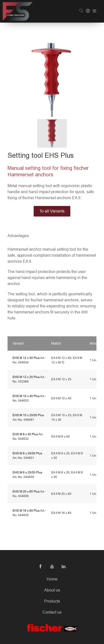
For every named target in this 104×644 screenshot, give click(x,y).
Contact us (52, 612)
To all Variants (52, 211)
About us (52, 590)
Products (52, 601)
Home (52, 579)
